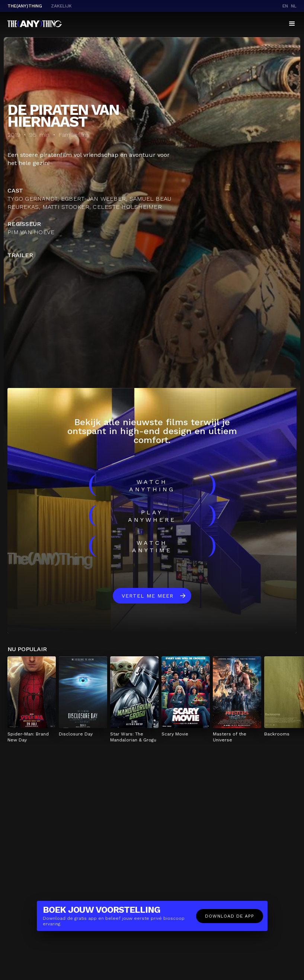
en (285, 6)
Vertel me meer (148, 596)
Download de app (230, 916)
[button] (292, 24)
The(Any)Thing (25, 6)
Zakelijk (61, 6)
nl (294, 6)
